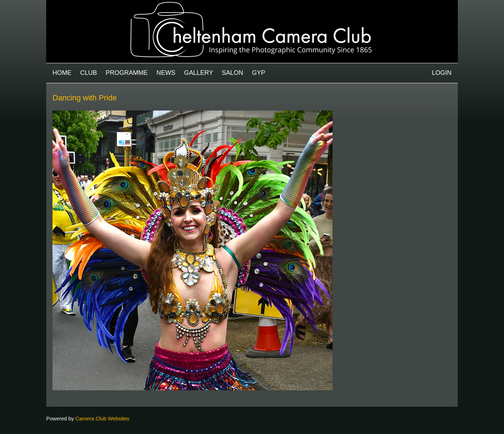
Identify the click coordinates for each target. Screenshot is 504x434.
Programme (127, 73)
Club (89, 73)
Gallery (199, 73)
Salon (233, 73)
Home (62, 73)
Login (442, 73)
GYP (259, 73)
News (166, 73)
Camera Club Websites (102, 418)
